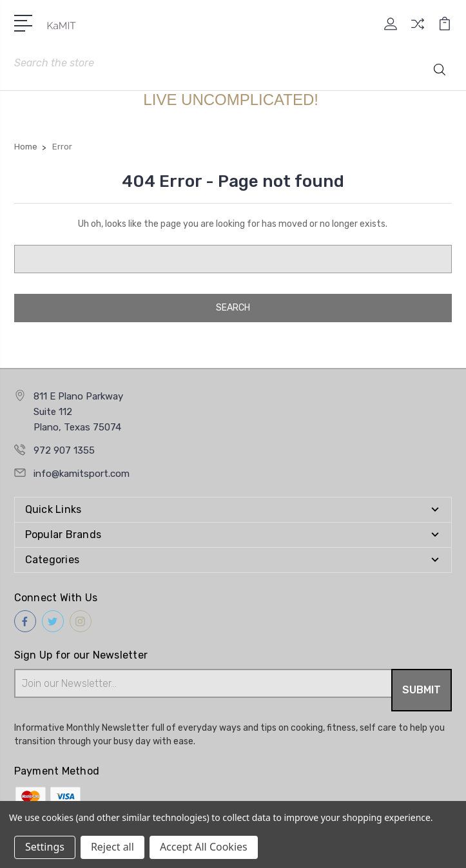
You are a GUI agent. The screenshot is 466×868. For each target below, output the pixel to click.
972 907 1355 (64, 450)
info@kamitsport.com (82, 474)
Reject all (112, 847)
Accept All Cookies (204, 847)
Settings (45, 847)
